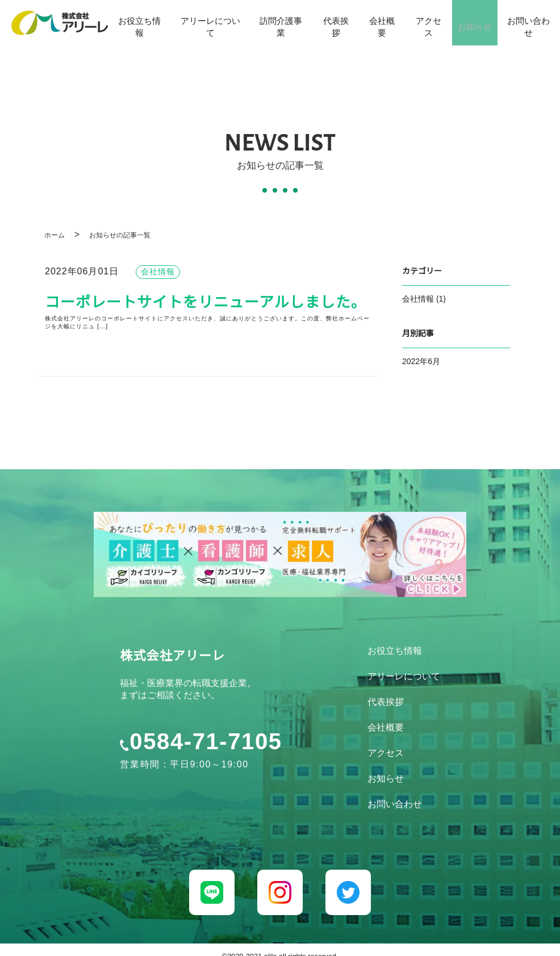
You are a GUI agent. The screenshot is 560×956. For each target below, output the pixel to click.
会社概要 (377, 25)
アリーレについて (207, 25)
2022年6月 (421, 362)
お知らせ (473, 24)
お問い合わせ (529, 25)
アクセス (424, 25)
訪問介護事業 (275, 25)
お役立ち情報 (139, 25)
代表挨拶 (329, 25)
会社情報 (418, 300)
